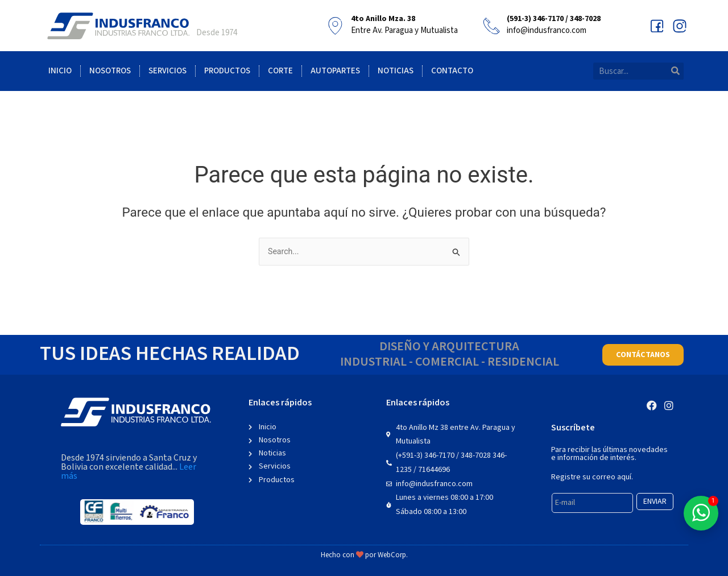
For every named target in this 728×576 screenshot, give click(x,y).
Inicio (60, 71)
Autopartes (335, 71)
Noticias (396, 71)
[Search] (675, 71)
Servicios (167, 71)
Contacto (452, 71)
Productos (227, 71)
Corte (280, 71)
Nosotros (110, 71)
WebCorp (392, 555)
